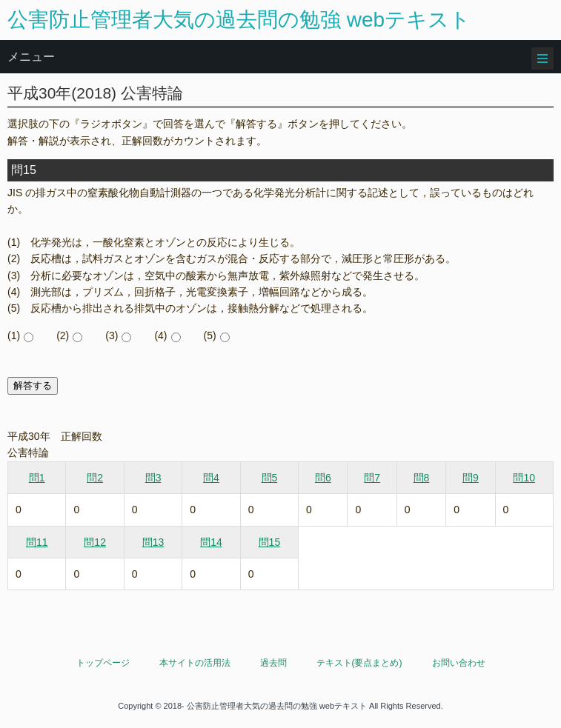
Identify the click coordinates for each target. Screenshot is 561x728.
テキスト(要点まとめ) (359, 663)
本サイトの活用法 (195, 663)
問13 (153, 542)
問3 (153, 478)
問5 (270, 478)
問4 (211, 478)
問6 (323, 478)
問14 (211, 542)
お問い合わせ (459, 663)
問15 (270, 542)
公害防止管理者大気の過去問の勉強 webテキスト (239, 20)
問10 (524, 478)
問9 (471, 478)
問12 (95, 542)
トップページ (103, 663)
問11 (37, 542)
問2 (95, 478)
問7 (372, 478)
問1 (37, 478)
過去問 (273, 663)
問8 (422, 478)
